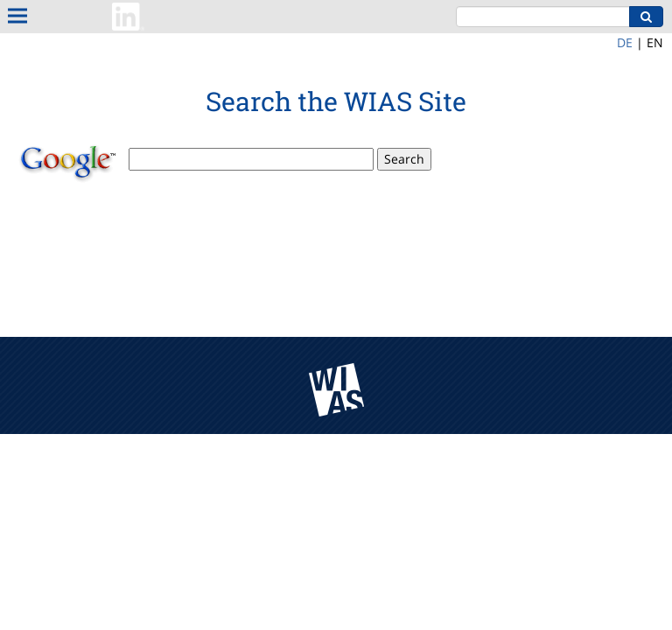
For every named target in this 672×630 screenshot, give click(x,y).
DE (625, 42)
